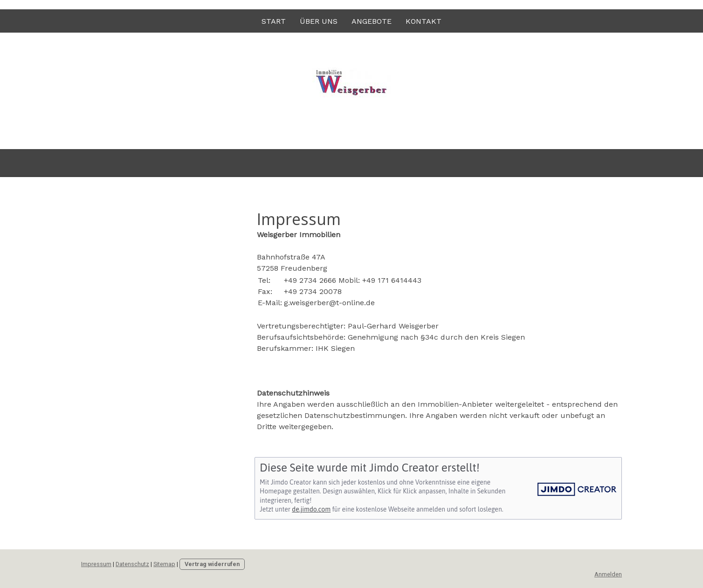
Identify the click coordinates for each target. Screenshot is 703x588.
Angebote (372, 21)
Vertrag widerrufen (212, 564)
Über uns (319, 21)
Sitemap (164, 564)
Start (274, 21)
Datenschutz (132, 564)
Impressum (96, 564)
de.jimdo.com (311, 509)
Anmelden (608, 574)
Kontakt (424, 21)
